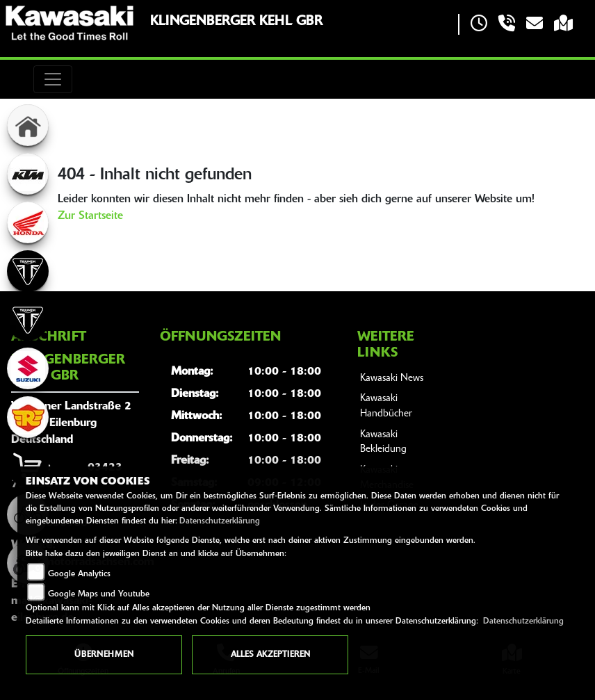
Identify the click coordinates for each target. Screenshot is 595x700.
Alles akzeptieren (270, 655)
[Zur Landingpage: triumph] (28, 271)
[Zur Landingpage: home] (28, 125)
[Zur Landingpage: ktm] (28, 174)
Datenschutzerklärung (220, 521)
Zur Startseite (90, 216)
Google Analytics (79, 574)
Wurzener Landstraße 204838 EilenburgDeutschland (71, 423)
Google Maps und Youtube (99, 594)
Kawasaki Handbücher (386, 406)
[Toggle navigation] (53, 79)
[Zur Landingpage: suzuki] (28, 368)
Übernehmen (104, 655)
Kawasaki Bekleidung (383, 442)
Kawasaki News (392, 379)
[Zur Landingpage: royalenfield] (28, 417)
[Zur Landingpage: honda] (28, 222)
